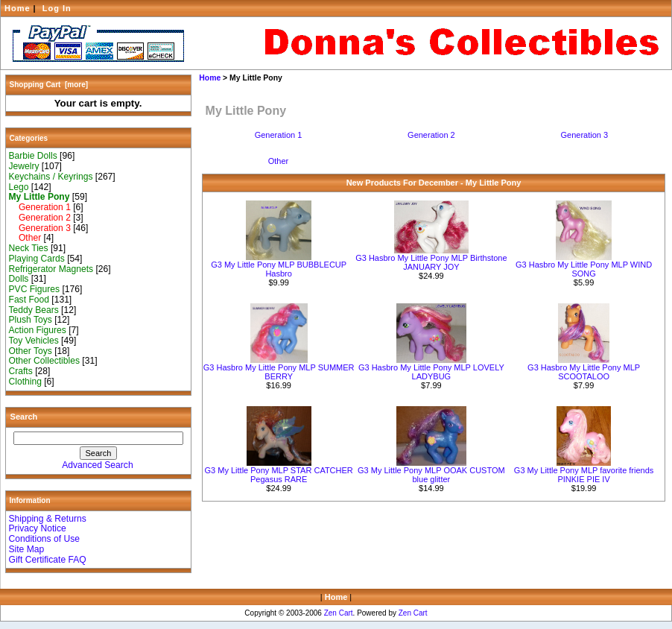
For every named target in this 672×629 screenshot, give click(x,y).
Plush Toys (31, 320)
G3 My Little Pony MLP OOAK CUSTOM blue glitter (431, 475)
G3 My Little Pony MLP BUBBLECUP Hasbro (279, 269)
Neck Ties (29, 248)
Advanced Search (97, 465)
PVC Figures (35, 289)
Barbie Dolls (33, 156)
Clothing (25, 382)
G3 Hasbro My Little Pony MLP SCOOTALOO (584, 372)
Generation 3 (40, 228)
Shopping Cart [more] (49, 85)
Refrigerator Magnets (51, 269)
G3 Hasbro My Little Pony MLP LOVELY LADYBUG (431, 372)
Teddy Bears (34, 310)
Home (18, 8)
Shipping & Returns (48, 519)
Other (25, 238)
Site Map (27, 549)
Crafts (21, 371)
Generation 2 (40, 218)
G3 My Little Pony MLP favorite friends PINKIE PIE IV (584, 475)
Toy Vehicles (34, 341)
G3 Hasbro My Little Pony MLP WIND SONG (584, 269)
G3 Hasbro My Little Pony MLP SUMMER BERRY (279, 372)
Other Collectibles (44, 361)
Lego (19, 187)
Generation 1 (40, 207)
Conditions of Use (44, 539)
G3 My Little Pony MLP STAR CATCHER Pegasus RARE (279, 475)
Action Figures (38, 330)
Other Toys (31, 351)
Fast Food (29, 300)
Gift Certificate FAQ (48, 560)
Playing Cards (37, 259)
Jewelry (24, 166)
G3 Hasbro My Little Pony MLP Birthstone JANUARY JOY (431, 262)
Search (24, 417)
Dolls (19, 279)
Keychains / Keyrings (51, 177)
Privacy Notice (38, 528)
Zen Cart (339, 613)
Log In (57, 8)
